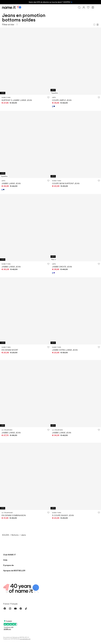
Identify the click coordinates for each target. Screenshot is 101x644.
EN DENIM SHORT (10, 350)
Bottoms (15, 535)
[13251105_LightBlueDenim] (53, 106)
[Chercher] (79, 7)
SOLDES (6, 535)
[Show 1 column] (94, 25)
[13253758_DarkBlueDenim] (4, 190)
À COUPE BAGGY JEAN (63, 515)
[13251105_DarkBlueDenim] (54, 106)
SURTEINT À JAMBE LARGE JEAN (17, 100)
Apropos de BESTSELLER (14, 570)
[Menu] (97, 7)
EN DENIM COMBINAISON (14, 515)
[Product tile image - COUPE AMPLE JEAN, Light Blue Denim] (76, 61)
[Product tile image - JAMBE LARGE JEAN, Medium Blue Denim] (25, 394)
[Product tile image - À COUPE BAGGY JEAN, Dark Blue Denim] (76, 476)
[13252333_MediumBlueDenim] (54, 273)
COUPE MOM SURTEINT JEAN (66, 183)
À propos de (8, 565)
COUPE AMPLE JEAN (62, 100)
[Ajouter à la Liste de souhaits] (48, 97)
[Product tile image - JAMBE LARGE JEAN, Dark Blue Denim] (25, 228)
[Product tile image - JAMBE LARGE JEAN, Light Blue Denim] (25, 144)
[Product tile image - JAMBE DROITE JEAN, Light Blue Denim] (76, 228)
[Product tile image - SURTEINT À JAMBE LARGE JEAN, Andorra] (25, 61)
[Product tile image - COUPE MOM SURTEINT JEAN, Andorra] (76, 144)
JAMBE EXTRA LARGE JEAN (65, 350)
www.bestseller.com (25, 639)
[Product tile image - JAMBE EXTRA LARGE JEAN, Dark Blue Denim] (76, 311)
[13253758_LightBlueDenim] (2, 190)
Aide (5, 560)
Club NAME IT (9, 555)
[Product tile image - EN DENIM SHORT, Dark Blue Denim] (25, 311)
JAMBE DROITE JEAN (62, 267)
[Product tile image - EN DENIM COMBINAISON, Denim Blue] (25, 476)
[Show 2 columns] (98, 25)
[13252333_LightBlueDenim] (53, 273)
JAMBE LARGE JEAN (11, 183)
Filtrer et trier (8, 25)
